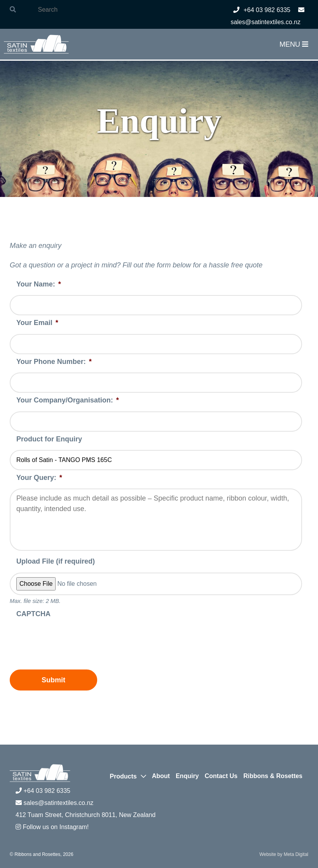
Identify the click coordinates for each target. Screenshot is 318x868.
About (161, 776)
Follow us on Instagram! (52, 827)
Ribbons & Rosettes (273, 776)
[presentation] (69, 640)
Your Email (37, 323)
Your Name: (39, 284)
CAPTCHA (33, 614)
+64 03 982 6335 (262, 10)
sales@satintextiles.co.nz (54, 803)
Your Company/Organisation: (68, 400)
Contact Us (221, 776)
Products (123, 776)
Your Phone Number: (54, 362)
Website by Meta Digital (284, 854)
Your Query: (39, 478)
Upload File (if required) (56, 561)
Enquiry (187, 776)
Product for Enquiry (49, 439)
